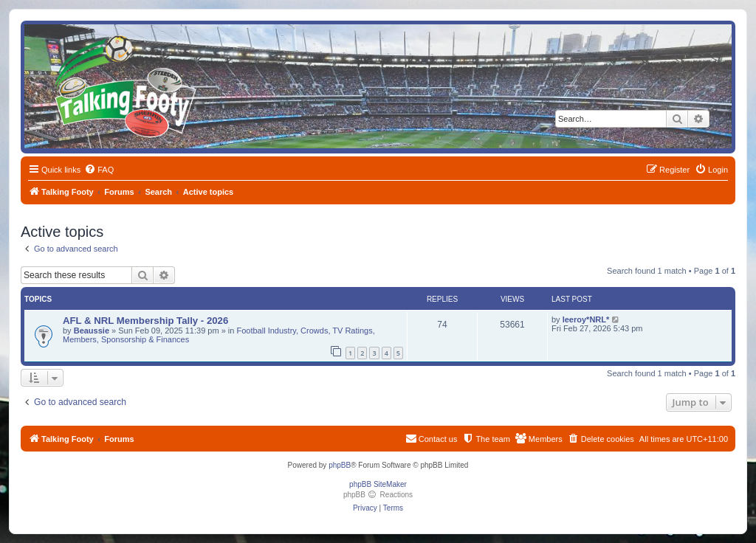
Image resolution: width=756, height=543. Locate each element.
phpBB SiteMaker (378, 484)
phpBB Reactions (378, 495)
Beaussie (92, 331)
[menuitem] (99, 170)
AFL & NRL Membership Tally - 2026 (145, 321)
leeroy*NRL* (586, 319)
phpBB (340, 465)
